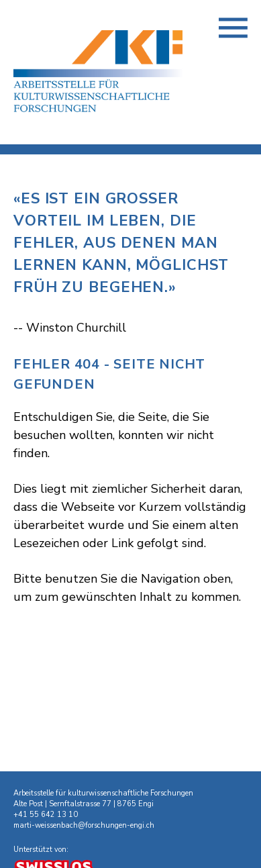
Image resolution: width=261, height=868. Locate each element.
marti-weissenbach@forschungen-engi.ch (84, 825)
